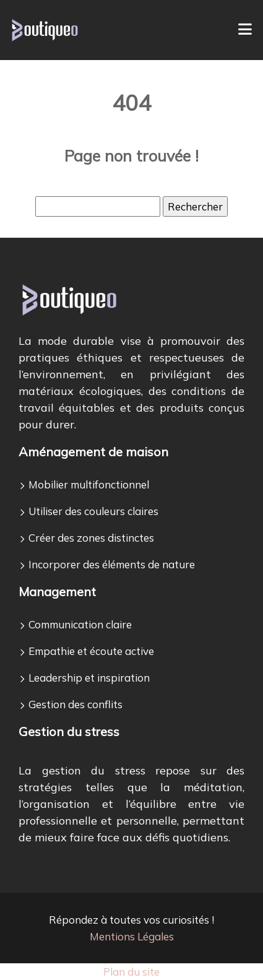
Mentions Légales (132, 936)
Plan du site (131, 972)
